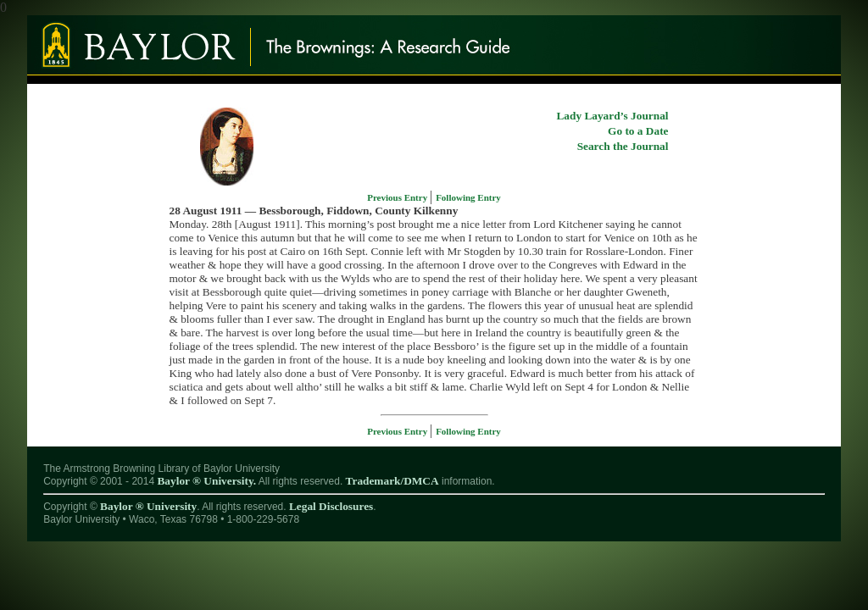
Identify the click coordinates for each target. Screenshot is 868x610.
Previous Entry (398, 197)
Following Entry (468, 197)
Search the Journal (623, 146)
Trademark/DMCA (392, 481)
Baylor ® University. (206, 481)
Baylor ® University (148, 506)
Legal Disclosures (331, 506)
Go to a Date (638, 131)
